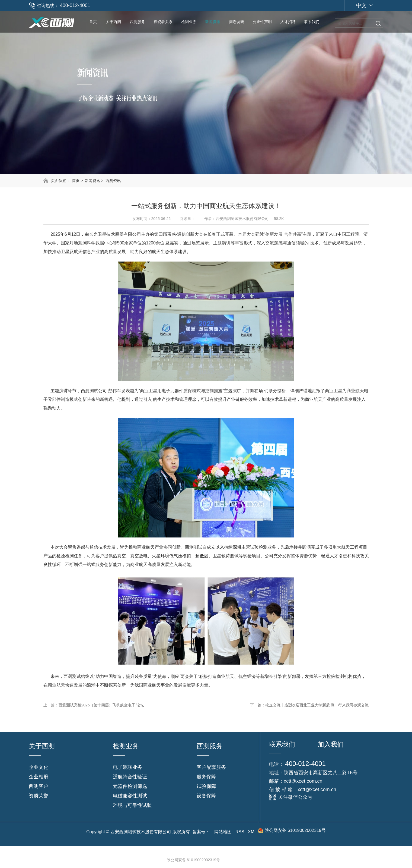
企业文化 (39, 767)
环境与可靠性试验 (132, 805)
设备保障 (206, 796)
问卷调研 (237, 22)
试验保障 (206, 786)
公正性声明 (262, 22)
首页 (93, 22)
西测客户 (39, 786)
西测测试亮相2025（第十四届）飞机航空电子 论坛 (101, 705)
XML (252, 832)
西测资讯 (113, 181)
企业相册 (39, 777)
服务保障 (206, 777)
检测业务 (189, 22)
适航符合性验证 (130, 777)
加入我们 (331, 744)
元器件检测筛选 (130, 786)
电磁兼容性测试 (130, 796)
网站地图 (223, 832)
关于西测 (113, 22)
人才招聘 (288, 22)
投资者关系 (163, 22)
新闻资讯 (213, 22)
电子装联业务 (127, 767)
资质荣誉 (39, 796)
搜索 (378, 23)
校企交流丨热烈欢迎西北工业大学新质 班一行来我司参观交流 (317, 705)
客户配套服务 (211, 767)
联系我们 (312, 22)
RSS (240, 832)
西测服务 (137, 22)
